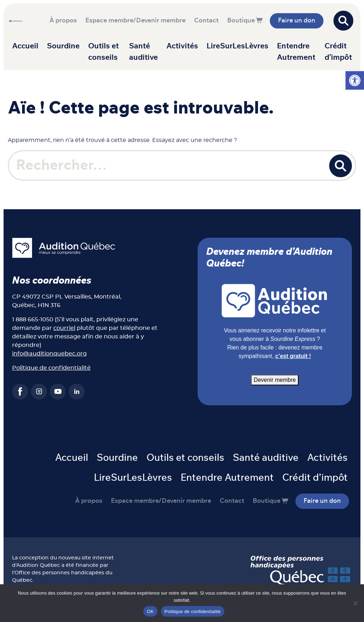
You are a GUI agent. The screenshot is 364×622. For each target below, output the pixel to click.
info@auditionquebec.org (49, 354)
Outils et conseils (103, 52)
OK (150, 612)
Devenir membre (275, 380)
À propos (63, 21)
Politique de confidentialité (51, 368)
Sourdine (63, 46)
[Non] (355, 603)
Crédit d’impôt (338, 52)
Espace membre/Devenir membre (135, 21)
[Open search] (343, 21)
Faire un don (297, 21)
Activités (182, 46)
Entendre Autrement (296, 52)
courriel (64, 328)
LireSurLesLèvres (237, 46)
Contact (206, 21)
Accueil (25, 46)
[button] (355, 80)
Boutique (241, 21)
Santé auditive (143, 52)
